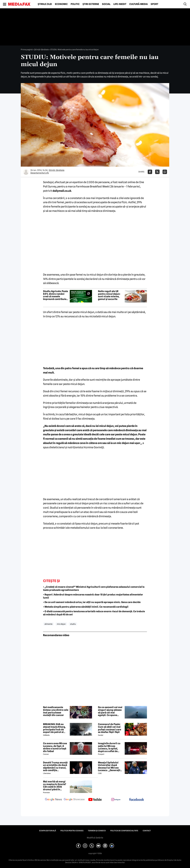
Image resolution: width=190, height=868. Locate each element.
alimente (48, 624)
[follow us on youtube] (95, 800)
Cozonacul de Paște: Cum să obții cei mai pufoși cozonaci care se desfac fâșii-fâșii (110, 728)
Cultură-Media (138, 4)
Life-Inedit (120, 4)
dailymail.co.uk (62, 191)
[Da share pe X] (157, 172)
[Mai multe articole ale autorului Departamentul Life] (26, 172)
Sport (154, 4)
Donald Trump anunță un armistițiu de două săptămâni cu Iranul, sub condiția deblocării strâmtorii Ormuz (55, 766)
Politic (75, 4)
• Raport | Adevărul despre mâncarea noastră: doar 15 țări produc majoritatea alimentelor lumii (93, 596)
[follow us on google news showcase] (74, 800)
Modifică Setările (95, 838)
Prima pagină (27, 49)
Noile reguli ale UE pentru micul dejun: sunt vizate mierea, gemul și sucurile (109, 295)
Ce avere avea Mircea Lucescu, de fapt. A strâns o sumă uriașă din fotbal (55, 747)
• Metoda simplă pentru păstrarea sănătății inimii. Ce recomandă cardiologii (86, 607)
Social (106, 4)
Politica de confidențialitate (124, 831)
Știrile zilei (45, 4)
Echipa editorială (48, 831)
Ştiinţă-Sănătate (41, 49)
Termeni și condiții (97, 831)
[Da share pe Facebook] (150, 172)
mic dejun (61, 624)
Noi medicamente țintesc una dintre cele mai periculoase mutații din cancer (56, 711)
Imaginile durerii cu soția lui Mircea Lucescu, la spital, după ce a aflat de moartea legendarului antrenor (110, 747)
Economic (61, 4)
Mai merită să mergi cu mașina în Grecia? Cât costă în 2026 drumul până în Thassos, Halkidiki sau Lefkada (55, 786)
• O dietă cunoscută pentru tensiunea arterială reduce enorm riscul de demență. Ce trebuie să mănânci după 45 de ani (94, 613)
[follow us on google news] (53, 800)
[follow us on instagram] (116, 800)
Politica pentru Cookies (72, 831)
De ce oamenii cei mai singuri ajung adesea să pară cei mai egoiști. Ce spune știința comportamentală (110, 711)
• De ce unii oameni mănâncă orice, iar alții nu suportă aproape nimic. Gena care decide (92, 602)
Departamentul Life (40, 173)
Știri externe (91, 4)
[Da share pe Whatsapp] (165, 172)
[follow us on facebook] (137, 800)
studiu (73, 624)
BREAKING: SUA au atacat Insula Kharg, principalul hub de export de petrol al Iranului (54, 728)
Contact (147, 831)
